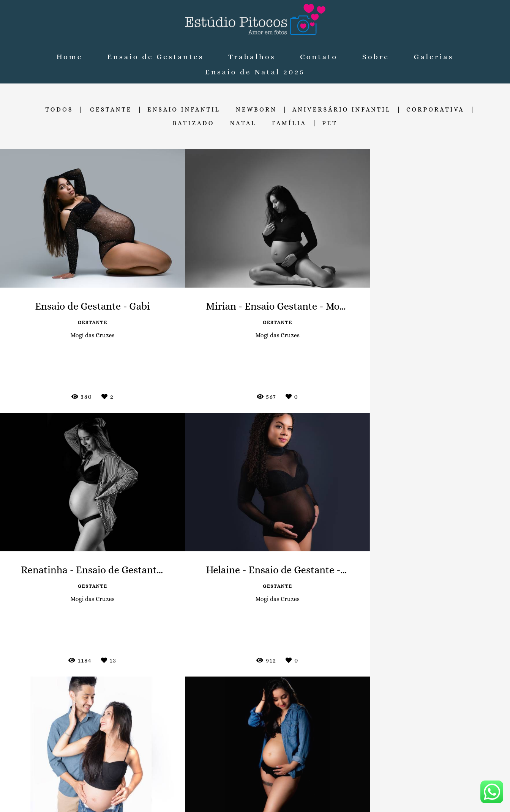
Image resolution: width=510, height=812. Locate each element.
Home (70, 57)
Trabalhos (252, 57)
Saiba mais (177, 756)
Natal (243, 123)
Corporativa (435, 110)
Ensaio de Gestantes (155, 57)
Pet (330, 123)
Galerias (434, 57)
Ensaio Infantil (184, 110)
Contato (319, 57)
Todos (59, 110)
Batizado (193, 123)
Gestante (111, 110)
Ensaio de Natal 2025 (255, 72)
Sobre (376, 57)
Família (289, 123)
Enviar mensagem (406, 718)
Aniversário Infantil (342, 110)
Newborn (256, 110)
